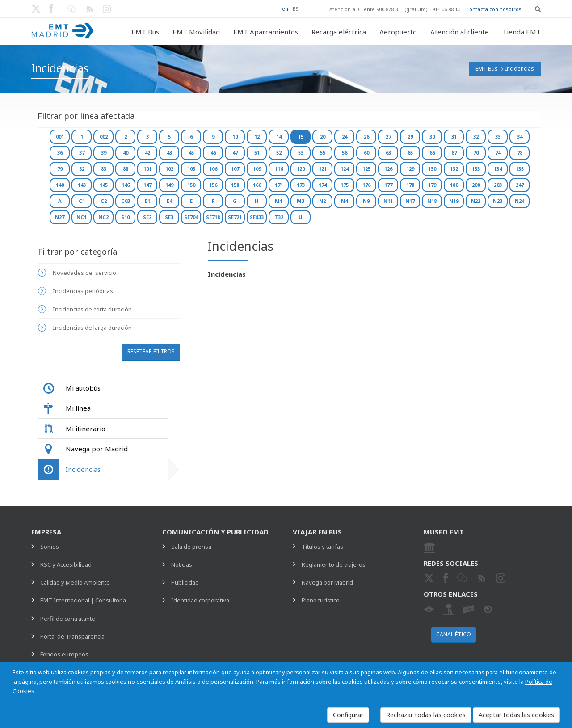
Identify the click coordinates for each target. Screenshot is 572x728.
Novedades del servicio (84, 273)
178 (410, 185)
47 (235, 153)
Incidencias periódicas (83, 291)
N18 (432, 201)
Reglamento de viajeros (334, 564)
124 (345, 169)
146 (126, 185)
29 (410, 137)
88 (126, 169)
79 (60, 169)
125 (366, 169)
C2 (104, 201)
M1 (279, 201)
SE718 (213, 217)
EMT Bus (145, 32)
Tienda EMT (522, 32)
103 (191, 169)
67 (454, 153)
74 (498, 153)
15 (301, 137)
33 (498, 137)
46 (213, 153)
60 (366, 153)
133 (476, 169)
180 (454, 185)
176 (366, 185)
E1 (147, 201)
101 (147, 169)
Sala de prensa (191, 547)
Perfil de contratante (68, 619)
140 (60, 185)
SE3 (169, 217)
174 (323, 185)
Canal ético (454, 634)
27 (388, 137)
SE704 (191, 217)
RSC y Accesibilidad (66, 564)
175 (345, 185)
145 (104, 185)
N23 (498, 201)
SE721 (235, 217)
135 (520, 169)
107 (235, 169)
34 (520, 137)
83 (104, 169)
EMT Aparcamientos (266, 32)
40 (126, 153)
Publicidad (185, 582)
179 (432, 185)
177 (388, 185)
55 (323, 153)
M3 (301, 201)
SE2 (147, 217)
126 (388, 169)
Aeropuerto (398, 32)
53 (301, 153)
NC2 (103, 217)
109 (257, 169)
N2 (322, 201)
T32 (279, 217)
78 (520, 153)
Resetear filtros (151, 351)
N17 (410, 201)
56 (345, 153)
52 (279, 153)
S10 (125, 217)
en (285, 9)
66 (432, 153)
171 (279, 185)
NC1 (82, 217)
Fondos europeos (64, 654)
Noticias (182, 564)
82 (82, 169)
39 (104, 153)
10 (235, 137)
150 (191, 185)
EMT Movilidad (196, 32)
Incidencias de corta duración (92, 309)
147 (147, 185)
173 (301, 185)
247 (520, 185)
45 (191, 153)
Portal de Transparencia (72, 636)
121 (323, 169)
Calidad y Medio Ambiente (75, 582)
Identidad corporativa (200, 600)
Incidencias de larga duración (92, 328)
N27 (60, 217)
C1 (82, 201)
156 (213, 185)
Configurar (348, 715)
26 (366, 137)
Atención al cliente (460, 32)
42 (147, 153)
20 (323, 137)
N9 (366, 201)
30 (432, 137)
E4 (169, 201)
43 (169, 153)
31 (454, 137)
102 (169, 169)
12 (257, 137)
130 (432, 169)
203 (498, 185)
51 (257, 153)
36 (60, 153)
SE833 (257, 217)
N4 (344, 201)
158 (235, 185)
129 (410, 169)
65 (410, 153)
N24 (519, 201)
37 (82, 153)
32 (476, 137)
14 (279, 137)
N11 (388, 201)
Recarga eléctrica (339, 32)
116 (279, 169)
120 (301, 169)
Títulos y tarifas (322, 547)
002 (104, 137)
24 (345, 137)
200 (476, 185)
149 (169, 185)
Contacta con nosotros (494, 9)
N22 (476, 201)
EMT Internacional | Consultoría (83, 600)
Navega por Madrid (327, 582)
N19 (454, 201)
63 (388, 153)
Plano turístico (321, 600)
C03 (126, 201)
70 (476, 153)
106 (213, 169)
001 (60, 137)
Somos (50, 547)
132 (454, 169)
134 (498, 169)
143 (82, 185)
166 (257, 185)
